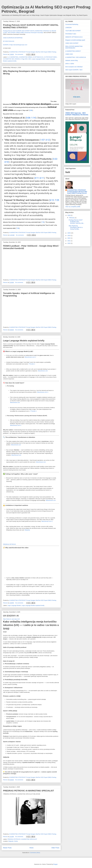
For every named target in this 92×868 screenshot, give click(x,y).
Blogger (55, 864)
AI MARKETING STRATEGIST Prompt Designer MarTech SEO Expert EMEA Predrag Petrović (77, 192)
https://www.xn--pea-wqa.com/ (11, 619)
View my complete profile (73, 207)
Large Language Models (39, 59)
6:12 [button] (52, 200)
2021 (69, 241)
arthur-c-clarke (70, 64)
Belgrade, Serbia (13, 841)
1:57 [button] (43, 140)
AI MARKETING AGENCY (73, 51)
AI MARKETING (14, 57)
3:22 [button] (55, 159)
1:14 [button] (33, 118)
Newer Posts (7, 848)
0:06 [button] (31, 110)
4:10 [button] (6, 162)
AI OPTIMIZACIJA (38, 57)
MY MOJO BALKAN (9, 41)
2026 (69, 215)
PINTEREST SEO (71, 34)
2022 (69, 238)
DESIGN (17, 59)
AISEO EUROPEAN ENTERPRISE (13, 38)
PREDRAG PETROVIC (9, 544)
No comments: (20, 54)
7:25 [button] (57, 200)
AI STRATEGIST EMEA (50, 57)
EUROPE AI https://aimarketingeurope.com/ (15, 45)
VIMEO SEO (69, 54)
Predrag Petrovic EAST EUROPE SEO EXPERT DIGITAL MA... (77, 222)
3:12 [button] (48, 140)
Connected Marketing (72, 24)
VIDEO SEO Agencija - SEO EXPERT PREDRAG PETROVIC (77, 114)
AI (8, 57)
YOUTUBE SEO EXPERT (73, 31)
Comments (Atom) (35, 853)
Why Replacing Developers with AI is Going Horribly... (76, 227)
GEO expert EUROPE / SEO (74, 70)
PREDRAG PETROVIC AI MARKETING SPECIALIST (29, 791)
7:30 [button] (43, 222)
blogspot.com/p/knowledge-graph (75, 40)
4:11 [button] (37, 178)
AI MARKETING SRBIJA (25, 57)
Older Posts (55, 848)
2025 (69, 233)
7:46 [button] (18, 228)
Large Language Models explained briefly (24, 341)
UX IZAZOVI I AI (11, 616)
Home (32, 848)
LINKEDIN (68, 28)
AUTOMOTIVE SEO (9, 59)
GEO (30, 59)
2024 (69, 236)
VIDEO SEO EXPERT (72, 43)
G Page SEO (24, 59)
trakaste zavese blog (71, 60)
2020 (69, 243)
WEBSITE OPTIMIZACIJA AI (74, 37)
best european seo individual (74, 67)
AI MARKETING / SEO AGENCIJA (76, 57)
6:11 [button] (42, 178)
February (72, 218)
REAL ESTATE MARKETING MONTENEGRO (74, 47)
